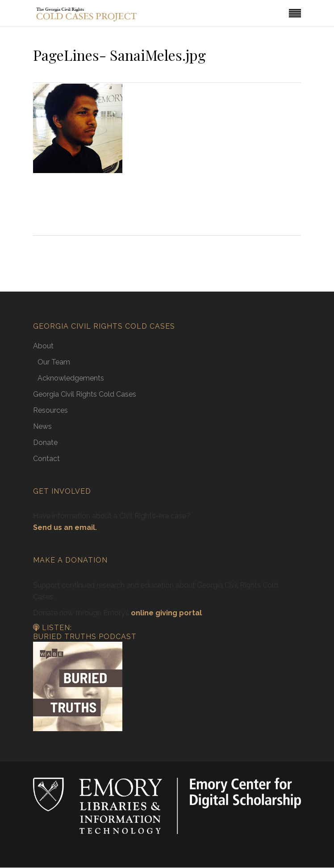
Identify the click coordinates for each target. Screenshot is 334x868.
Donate (45, 442)
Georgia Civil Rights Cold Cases (85, 394)
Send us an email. (65, 527)
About (43, 346)
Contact (46, 459)
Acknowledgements (71, 378)
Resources (50, 410)
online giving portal (166, 613)
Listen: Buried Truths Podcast (85, 632)
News (42, 426)
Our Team (54, 362)
